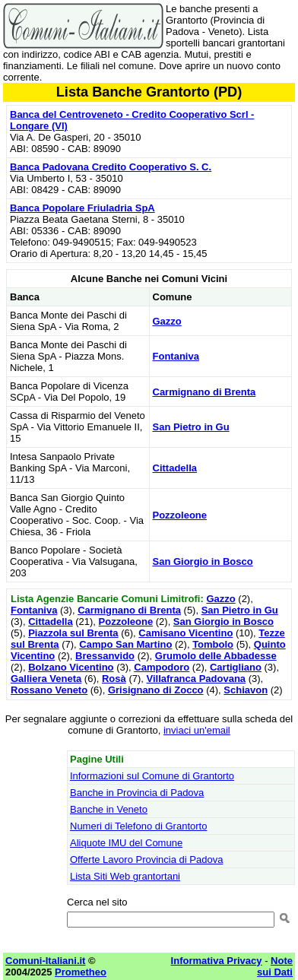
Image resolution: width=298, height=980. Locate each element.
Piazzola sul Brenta (73, 633)
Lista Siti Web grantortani (125, 876)
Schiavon (246, 690)
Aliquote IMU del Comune (126, 843)
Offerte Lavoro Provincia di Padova (146, 859)
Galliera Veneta (46, 679)
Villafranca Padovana (197, 679)
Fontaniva (176, 356)
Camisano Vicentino (185, 633)
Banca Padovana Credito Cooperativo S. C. (111, 167)
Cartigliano (236, 667)
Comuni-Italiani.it (45, 961)
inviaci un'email (197, 730)
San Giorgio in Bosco (203, 561)
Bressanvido (105, 656)
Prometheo (81, 972)
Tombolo (213, 644)
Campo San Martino (125, 644)
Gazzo (167, 321)
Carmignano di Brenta (204, 392)
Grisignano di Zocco (156, 690)
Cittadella (175, 468)
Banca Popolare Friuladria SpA (82, 208)
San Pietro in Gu (191, 427)
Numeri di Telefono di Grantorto (138, 826)
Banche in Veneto (109, 809)
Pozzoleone (180, 515)
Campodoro (162, 667)
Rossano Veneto (49, 690)
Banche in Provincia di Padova (137, 793)
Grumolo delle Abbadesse (216, 656)
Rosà (114, 679)
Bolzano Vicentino (71, 667)
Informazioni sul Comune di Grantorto (152, 776)
